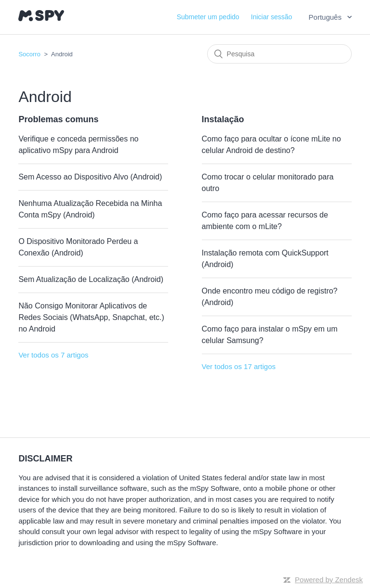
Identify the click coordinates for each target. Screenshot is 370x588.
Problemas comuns (58, 119)
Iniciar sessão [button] (272, 17)
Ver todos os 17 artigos (239, 366)
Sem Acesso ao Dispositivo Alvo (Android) (90, 177)
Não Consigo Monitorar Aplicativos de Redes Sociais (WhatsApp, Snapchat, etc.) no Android (91, 317)
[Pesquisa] (279, 54)
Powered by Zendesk (329, 580)
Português (326, 17)
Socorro (29, 54)
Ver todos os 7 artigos (53, 355)
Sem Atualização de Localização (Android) (91, 279)
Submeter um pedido (208, 17)
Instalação (223, 119)
